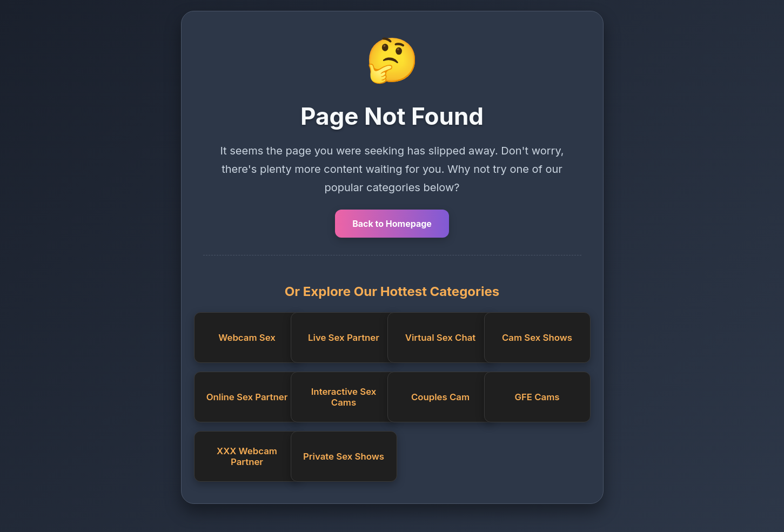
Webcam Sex (247, 338)
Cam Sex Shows (537, 338)
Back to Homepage (392, 224)
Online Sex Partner (247, 397)
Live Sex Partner (344, 338)
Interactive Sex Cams (344, 397)
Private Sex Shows (344, 456)
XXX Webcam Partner (247, 456)
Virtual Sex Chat (440, 338)
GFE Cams (537, 397)
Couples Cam (440, 397)
